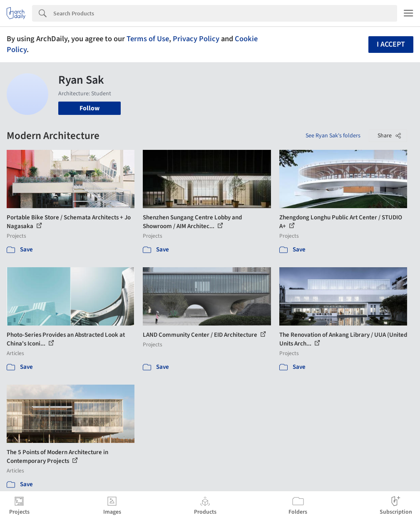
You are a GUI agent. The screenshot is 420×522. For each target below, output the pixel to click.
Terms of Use (148, 39)
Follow (89, 108)
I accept (391, 44)
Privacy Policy (196, 39)
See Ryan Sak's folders (333, 136)
